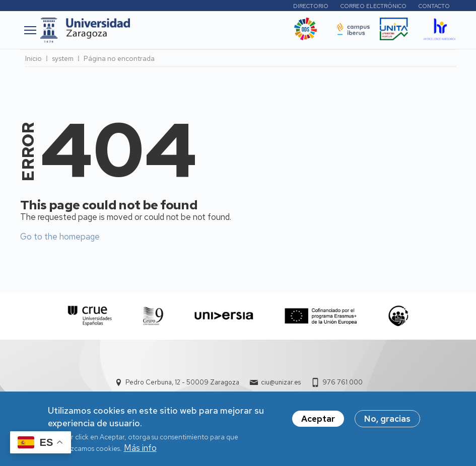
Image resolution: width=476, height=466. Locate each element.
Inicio (33, 58)
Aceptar (318, 424)
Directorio (311, 6)
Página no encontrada (119, 58)
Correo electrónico (373, 6)
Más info (140, 453)
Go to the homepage (60, 237)
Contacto (434, 6)
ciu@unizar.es (281, 382)
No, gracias (387, 424)
